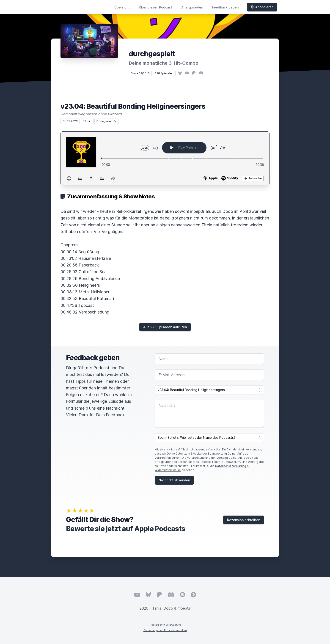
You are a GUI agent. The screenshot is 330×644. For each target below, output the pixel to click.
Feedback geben (225, 7)
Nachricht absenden (174, 480)
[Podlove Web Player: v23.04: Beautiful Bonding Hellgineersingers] (165, 158)
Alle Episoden (192, 7)
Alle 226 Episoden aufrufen (165, 327)
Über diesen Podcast (155, 7)
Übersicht (122, 7)
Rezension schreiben (244, 520)
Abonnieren (262, 7)
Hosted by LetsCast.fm (165, 625)
